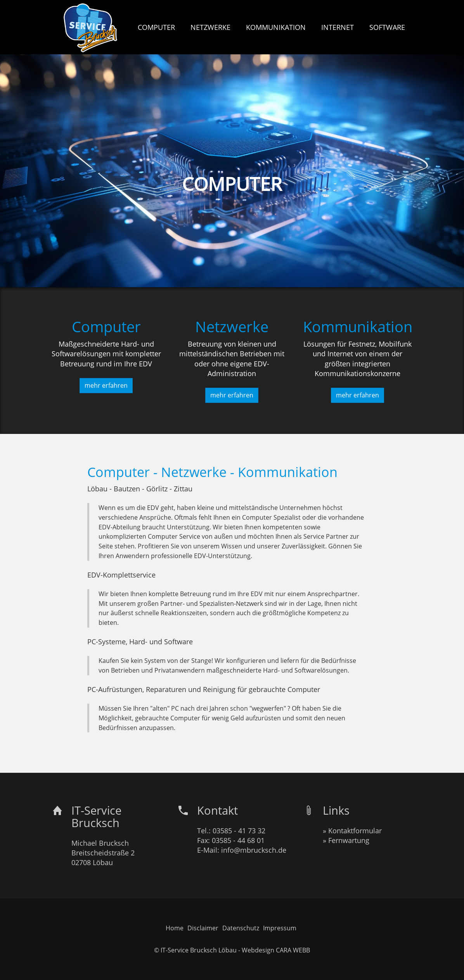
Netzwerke (232, 326)
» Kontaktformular (352, 831)
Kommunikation (358, 326)
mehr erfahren (106, 385)
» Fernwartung (346, 840)
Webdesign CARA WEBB (276, 950)
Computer (106, 326)
